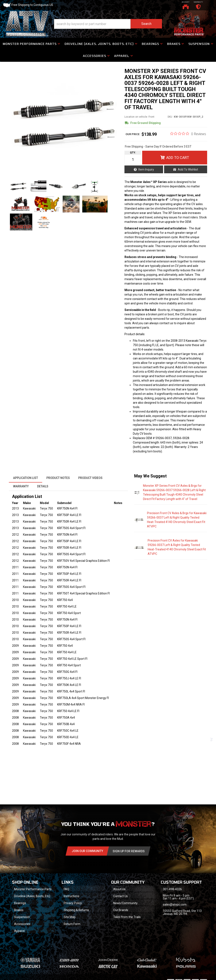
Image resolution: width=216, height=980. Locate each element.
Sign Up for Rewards (129, 851)
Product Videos (90, 478)
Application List (26, 478)
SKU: (170, 117)
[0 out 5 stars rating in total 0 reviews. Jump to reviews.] (188, 134)
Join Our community (87, 851)
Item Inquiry (146, 169)
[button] (108, 24)
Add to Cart (178, 158)
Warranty (21, 486)
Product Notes (58, 478)
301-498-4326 (172, 889)
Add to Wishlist (188, 169)
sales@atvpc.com (175, 905)
